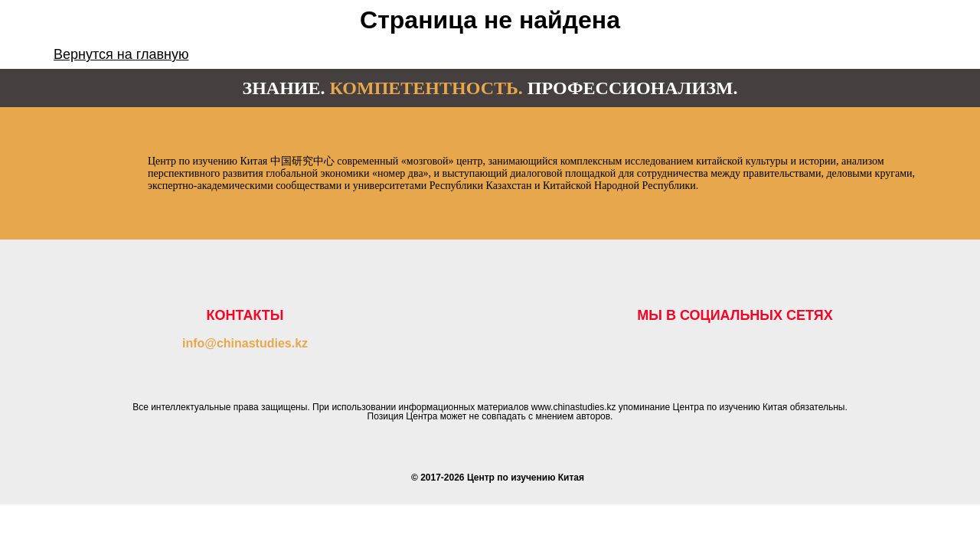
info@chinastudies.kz (245, 343)
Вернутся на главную (121, 54)
